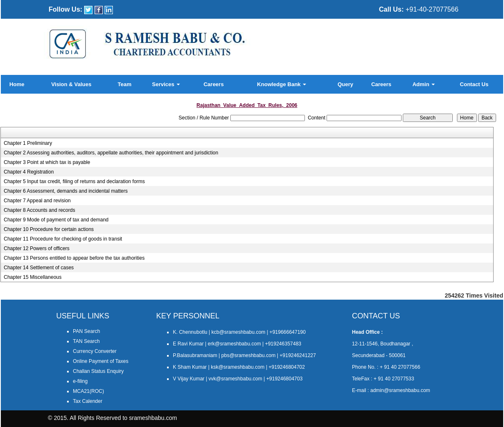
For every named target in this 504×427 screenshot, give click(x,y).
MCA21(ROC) (89, 391)
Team (125, 84)
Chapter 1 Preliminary (28, 143)
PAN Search (86, 331)
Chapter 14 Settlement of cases (39, 268)
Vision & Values (71, 84)
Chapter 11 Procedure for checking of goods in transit (63, 239)
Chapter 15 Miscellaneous (33, 277)
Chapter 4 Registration (29, 172)
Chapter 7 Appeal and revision (37, 201)
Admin (424, 84)
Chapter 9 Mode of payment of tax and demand (56, 220)
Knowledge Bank (282, 84)
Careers (214, 84)
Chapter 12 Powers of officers (37, 248)
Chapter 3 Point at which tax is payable (47, 162)
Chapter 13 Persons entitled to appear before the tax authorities (74, 258)
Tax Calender (88, 401)
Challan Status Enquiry (98, 371)
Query (345, 84)
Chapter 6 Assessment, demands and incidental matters (66, 191)
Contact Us (474, 84)
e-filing (80, 381)
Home (17, 84)
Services (166, 84)
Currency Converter (95, 351)
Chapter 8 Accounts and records (39, 210)
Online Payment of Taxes (101, 361)
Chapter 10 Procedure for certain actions (49, 229)
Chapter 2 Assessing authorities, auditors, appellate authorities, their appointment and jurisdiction (111, 153)
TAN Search (86, 341)
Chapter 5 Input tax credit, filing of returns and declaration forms (74, 181)
